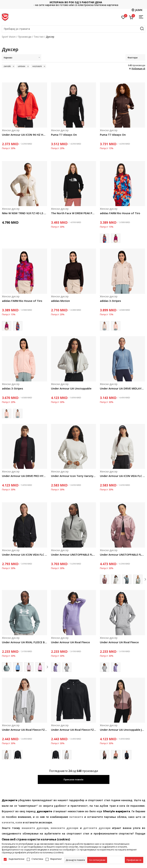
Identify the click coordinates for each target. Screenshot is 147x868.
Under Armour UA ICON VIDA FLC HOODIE (25, 555)
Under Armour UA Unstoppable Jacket (122, 730)
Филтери (135, 58)
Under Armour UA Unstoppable (71, 388)
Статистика (37, 859)
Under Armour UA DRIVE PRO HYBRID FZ (25, 476)
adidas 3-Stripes (110, 301)
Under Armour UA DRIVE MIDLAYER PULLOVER (122, 388)
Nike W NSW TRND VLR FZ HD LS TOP (25, 213)
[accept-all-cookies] (134, 860)
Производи (25, 37)
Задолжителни (16, 859)
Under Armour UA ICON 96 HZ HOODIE (25, 135)
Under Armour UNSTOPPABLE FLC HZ (74, 555)
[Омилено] (123, 17)
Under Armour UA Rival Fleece (70, 642)
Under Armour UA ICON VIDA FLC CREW (122, 476)
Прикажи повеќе (73, 779)
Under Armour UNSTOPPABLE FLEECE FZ (122, 555)
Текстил (39, 37)
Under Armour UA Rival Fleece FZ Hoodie (25, 730)
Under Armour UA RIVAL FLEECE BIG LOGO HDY (25, 642)
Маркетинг (56, 859)
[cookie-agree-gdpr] (97, 860)
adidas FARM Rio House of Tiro (120, 213)
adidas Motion (60, 301)
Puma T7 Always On (64, 135)
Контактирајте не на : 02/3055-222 (73, 4)
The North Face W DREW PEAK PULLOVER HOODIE (74, 213)
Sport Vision (9, 37)
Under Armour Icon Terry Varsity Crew (74, 476)
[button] (73, 29)
